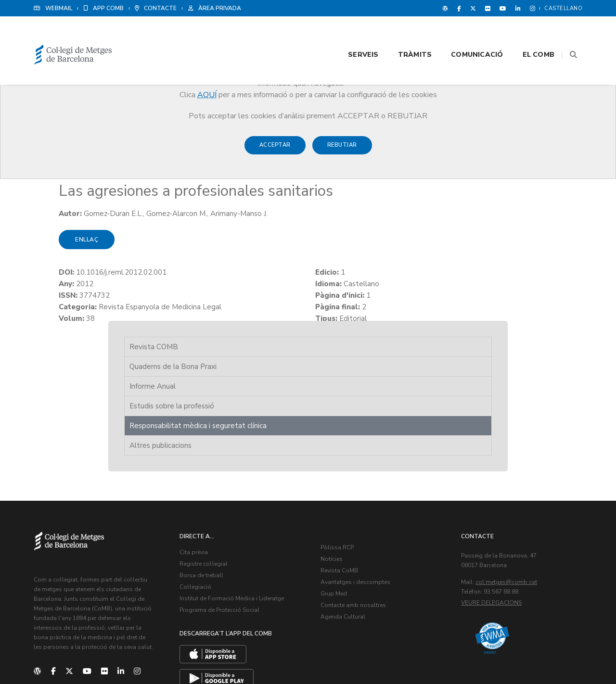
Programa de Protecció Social (229, 498)
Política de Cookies (553, 655)
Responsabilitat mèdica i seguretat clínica (500, 209)
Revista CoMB (348, 459)
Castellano (563, 8)
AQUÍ (207, 95)
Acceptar (275, 150)
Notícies (341, 447)
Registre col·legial (213, 452)
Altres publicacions (491, 235)
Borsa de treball (211, 464)
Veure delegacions (501, 491)
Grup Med (343, 482)
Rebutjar (342, 150)
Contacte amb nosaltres (362, 494)
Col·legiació (205, 475)
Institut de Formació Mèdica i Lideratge (241, 487)
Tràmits (403, 34)
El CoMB (526, 34)
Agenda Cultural (352, 505)
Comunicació (465, 34)
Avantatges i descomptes (365, 470)
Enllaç (62, 252)
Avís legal (507, 655)
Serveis (351, 34)
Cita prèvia (203, 441)
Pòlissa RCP (346, 436)
